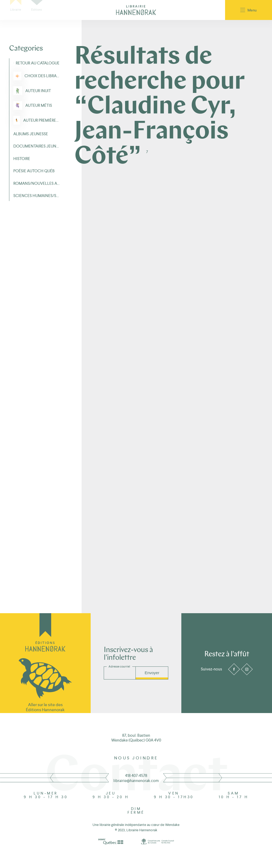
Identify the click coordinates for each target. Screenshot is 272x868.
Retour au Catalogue (38, 63)
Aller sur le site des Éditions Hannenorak (45, 707)
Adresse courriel (119, 666)
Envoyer (152, 673)
